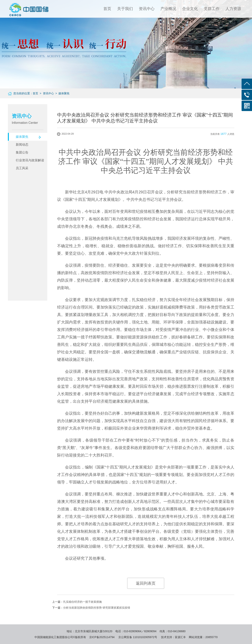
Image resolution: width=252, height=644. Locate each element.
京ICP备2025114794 (102, 637)
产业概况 (168, 9)
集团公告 (22, 152)
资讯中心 (147, 9)
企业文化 (190, 9)
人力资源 (233, 9)
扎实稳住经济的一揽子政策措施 (82, 602)
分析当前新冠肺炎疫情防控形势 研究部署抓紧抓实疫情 (97, 608)
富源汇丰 (180, 637)
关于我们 (125, 9)
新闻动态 (22, 145)
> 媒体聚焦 (62, 93)
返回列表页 (146, 583)
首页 (107, 9)
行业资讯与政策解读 (30, 160)
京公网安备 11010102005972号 (138, 637)
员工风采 (22, 168)
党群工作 (212, 9)
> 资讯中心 (46, 93)
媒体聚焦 (22, 137)
